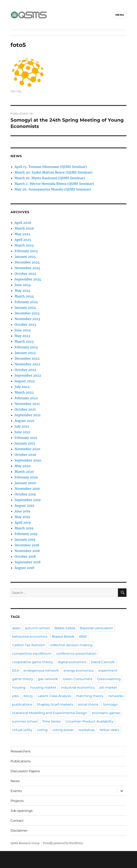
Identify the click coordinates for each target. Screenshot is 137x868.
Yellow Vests (109, 730)
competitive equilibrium (32, 654)
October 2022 (25, 370)
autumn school (37, 628)
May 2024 (22, 291)
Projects (17, 801)
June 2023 (23, 330)
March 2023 (24, 341)
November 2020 (27, 449)
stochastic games (106, 713)
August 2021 (24, 421)
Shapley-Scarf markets (55, 704)
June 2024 (23, 285)
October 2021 (25, 409)
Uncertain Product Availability (89, 721)
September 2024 (28, 279)
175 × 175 (16, 92)
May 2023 (22, 336)
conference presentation (76, 654)
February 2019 (26, 534)
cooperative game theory (33, 662)
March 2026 (24, 228)
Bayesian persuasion (97, 628)
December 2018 (27, 545)
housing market (43, 687)
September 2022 (28, 375)
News (15, 781)
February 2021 (26, 438)
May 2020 (22, 466)
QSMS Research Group (25, 843)
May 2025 (22, 234)
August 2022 (25, 381)
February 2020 (26, 477)
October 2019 (25, 494)
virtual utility (22, 730)
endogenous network (41, 670)
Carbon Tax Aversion (29, 645)
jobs (15, 696)
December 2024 (27, 262)
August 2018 (24, 568)
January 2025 (25, 257)
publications (22, 704)
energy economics (79, 670)
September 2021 (28, 415)
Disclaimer (19, 831)
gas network (48, 679)
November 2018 (27, 551)
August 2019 (24, 506)
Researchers (21, 751)
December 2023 (27, 313)
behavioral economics (30, 637)
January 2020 (25, 483)
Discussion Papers (25, 771)
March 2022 (24, 392)
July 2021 (22, 426)
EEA (15, 670)
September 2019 (28, 500)
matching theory (90, 696)
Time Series (51, 721)
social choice (88, 704)
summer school (25, 721)
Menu (120, 15)
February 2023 (26, 347)
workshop (87, 730)
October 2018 (25, 556)
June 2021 (22, 432)
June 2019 (22, 511)
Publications (21, 761)
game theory (23, 679)
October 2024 (25, 274)
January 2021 (25, 443)
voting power (63, 730)
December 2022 (27, 358)
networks (116, 696)
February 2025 (26, 251)
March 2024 (24, 296)
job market (108, 687)
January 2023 (25, 353)
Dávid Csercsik (103, 662)
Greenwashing (109, 679)
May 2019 (22, 517)
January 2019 (25, 539)
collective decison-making (71, 645)
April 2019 (23, 522)
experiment (108, 670)
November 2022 (27, 364)
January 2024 (25, 308)
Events (16, 791)
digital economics (72, 662)
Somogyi (110, 704)
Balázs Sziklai (65, 628)
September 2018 (28, 562)
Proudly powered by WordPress (63, 843)
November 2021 (27, 404)
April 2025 (23, 240)
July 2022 (22, 387)
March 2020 (24, 472)
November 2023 (27, 319)
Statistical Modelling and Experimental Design (50, 713)
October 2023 (25, 324)
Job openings (22, 811)
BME (83, 637)
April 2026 (23, 223)
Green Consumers (78, 679)
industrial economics (78, 687)
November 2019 (27, 489)
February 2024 (26, 302)
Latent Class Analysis (54, 696)
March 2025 (24, 245)
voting (42, 730)
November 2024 (27, 268)
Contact (17, 821)
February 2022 (26, 398)
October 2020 (25, 455)
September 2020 (28, 460)
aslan (16, 628)
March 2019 (24, 528)
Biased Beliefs (63, 637)
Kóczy (28, 696)
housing (19, 687)
